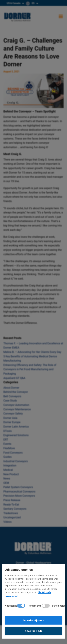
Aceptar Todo (34, 631)
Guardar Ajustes (33, 620)
